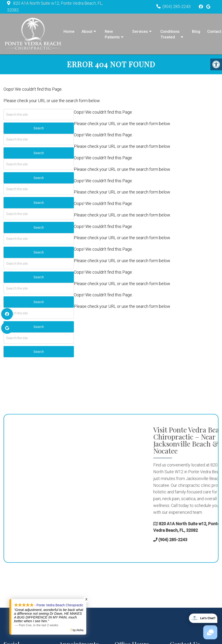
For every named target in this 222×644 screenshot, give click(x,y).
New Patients (112, 34)
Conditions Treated (170, 34)
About (87, 31)
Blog (196, 31)
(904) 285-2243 (177, 6)
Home (69, 31)
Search (39, 129)
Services (140, 31)
